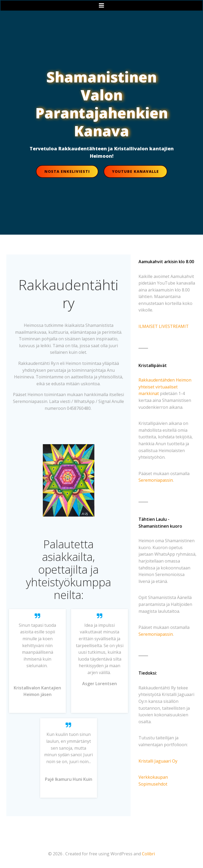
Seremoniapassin (156, 480)
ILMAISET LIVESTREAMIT (164, 326)
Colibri (148, 854)
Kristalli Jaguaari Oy (158, 761)
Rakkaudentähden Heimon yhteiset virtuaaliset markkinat (165, 387)
